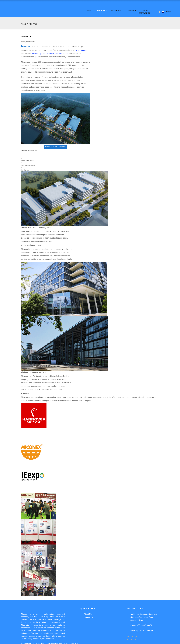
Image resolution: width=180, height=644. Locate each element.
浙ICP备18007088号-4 (69, 643)
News (146, 8)
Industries (133, 8)
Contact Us (144, 11)
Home (89, 8)
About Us (101, 8)
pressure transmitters (49, 52)
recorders (36, 52)
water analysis (81, 48)
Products (117, 8)
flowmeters (63, 52)
